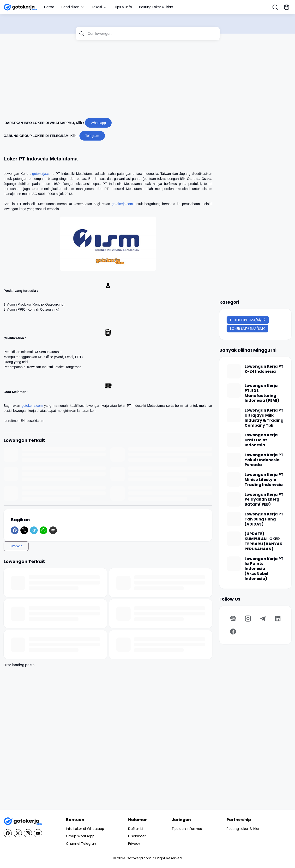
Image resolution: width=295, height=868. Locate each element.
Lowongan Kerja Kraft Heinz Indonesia (261, 440)
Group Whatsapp (80, 836)
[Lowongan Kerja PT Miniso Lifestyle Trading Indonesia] (234, 479)
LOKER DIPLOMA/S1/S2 (248, 320)
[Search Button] (275, 7)
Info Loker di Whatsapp (85, 829)
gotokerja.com (43, 174)
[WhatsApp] (43, 530)
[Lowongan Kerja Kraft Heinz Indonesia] (234, 440)
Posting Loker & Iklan (156, 7)
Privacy (134, 844)
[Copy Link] (53, 530)
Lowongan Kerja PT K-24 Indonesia (264, 369)
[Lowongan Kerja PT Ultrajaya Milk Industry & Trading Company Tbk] (234, 415)
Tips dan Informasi (187, 829)
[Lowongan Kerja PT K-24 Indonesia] (234, 371)
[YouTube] (38, 833)
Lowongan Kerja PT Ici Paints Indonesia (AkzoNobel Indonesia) (264, 569)
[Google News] (233, 619)
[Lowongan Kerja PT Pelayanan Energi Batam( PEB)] (234, 499)
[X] (24, 530)
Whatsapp (98, 123)
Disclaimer (137, 836)
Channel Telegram (82, 844)
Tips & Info (123, 7)
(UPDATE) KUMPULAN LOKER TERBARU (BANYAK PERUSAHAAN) (263, 541)
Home (49, 7)
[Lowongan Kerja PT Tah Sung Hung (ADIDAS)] (234, 519)
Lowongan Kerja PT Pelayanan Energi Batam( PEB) (264, 500)
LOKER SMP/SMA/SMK (247, 329)
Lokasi (99, 7)
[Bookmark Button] (287, 7)
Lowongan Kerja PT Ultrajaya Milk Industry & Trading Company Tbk (264, 418)
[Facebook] (15, 530)
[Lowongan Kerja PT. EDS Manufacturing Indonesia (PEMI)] (234, 390)
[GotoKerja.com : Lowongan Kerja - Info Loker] (23, 821)
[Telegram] (34, 530)
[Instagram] (248, 619)
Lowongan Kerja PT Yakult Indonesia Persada (264, 460)
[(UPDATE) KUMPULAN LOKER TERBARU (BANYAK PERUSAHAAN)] (234, 539)
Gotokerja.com (139, 858)
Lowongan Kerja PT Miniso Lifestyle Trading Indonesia (264, 480)
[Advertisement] (147, 81)
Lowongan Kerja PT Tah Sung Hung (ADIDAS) (264, 519)
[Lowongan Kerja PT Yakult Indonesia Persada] (234, 460)
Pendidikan (73, 7)
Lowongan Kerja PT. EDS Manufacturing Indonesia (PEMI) (262, 393)
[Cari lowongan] (152, 34)
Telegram (92, 136)
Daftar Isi (136, 829)
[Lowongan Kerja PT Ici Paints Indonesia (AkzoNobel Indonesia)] (234, 564)
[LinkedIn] (278, 619)
